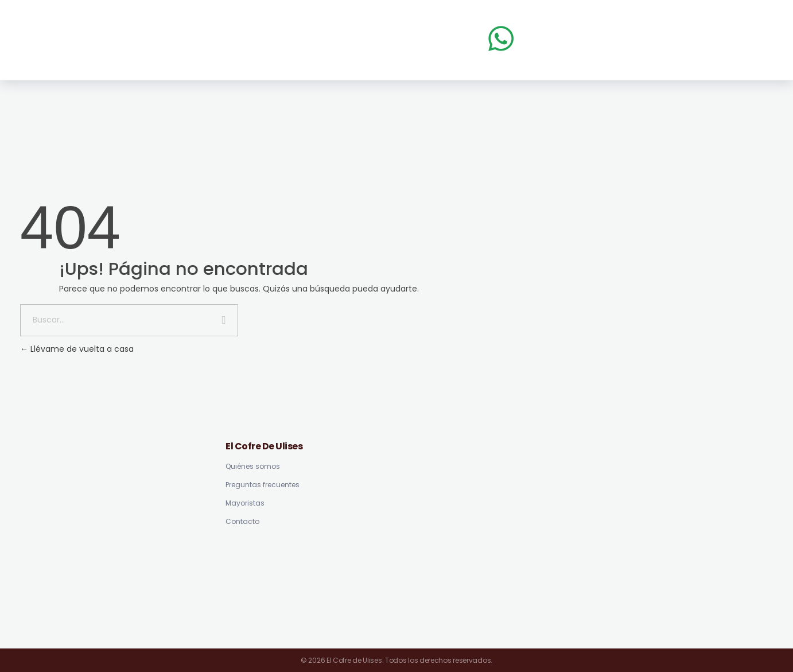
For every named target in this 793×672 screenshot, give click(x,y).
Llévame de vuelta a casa (77, 349)
